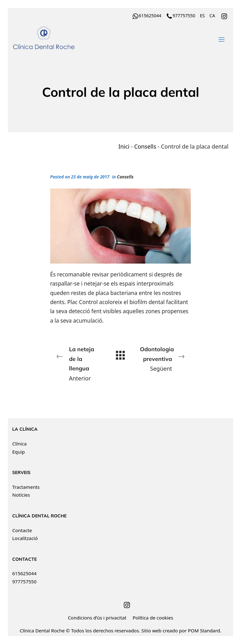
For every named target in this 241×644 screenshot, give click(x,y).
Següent (163, 358)
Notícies (21, 495)
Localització (25, 538)
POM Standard (204, 630)
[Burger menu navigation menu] (222, 38)
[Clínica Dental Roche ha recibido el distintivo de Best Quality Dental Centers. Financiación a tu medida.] (101, 38)
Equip (19, 452)
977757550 (24, 581)
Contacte (22, 530)
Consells (145, 146)
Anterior (78, 363)
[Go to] (225, 15)
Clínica (19, 444)
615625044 (24, 573)
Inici (124, 146)
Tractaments (26, 487)
